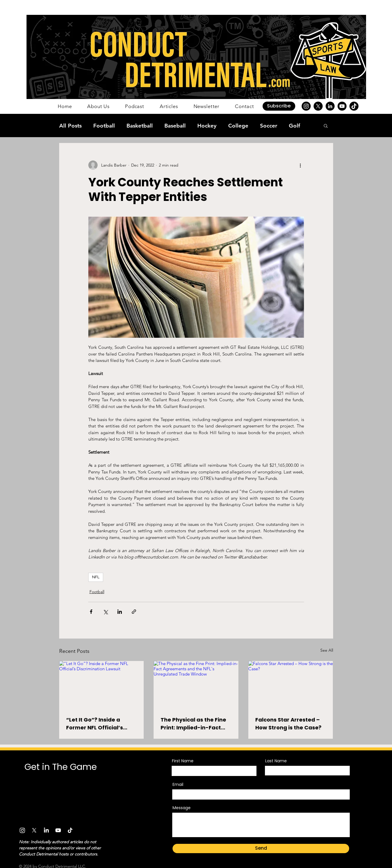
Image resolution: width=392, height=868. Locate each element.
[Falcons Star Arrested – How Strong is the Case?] (291, 685)
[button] (279, 106)
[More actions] (300, 165)
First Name (183, 761)
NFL (96, 577)
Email (178, 784)
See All (327, 650)
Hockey (207, 126)
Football (104, 126)
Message (182, 808)
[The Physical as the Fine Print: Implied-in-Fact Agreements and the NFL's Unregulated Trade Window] (196, 685)
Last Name (276, 761)
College (238, 126)
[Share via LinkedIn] (120, 612)
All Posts (70, 126)
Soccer (269, 126)
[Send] (261, 848)
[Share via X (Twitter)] (105, 612)
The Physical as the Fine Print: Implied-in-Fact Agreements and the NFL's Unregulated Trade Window (195, 724)
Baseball (175, 126)
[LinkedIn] (330, 106)
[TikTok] (354, 106)
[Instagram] (306, 106)
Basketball (140, 126)
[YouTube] (342, 106)
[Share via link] (134, 612)
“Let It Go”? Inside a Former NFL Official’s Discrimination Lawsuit (97, 724)
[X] (318, 106)
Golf (295, 126)
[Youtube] (58, 830)
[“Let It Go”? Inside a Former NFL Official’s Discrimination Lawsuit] (102, 685)
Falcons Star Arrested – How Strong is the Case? (288, 724)
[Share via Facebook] (91, 612)
